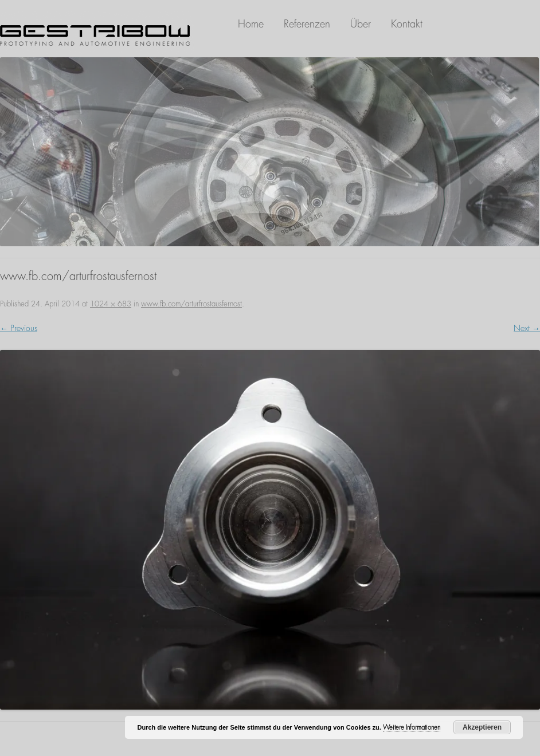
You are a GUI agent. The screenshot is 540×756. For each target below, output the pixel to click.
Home (251, 24)
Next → (527, 328)
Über (361, 24)
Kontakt (407, 24)
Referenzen (307, 24)
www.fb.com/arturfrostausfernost (191, 304)
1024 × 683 (111, 304)
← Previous (19, 328)
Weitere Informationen (412, 728)
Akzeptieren (482, 727)
